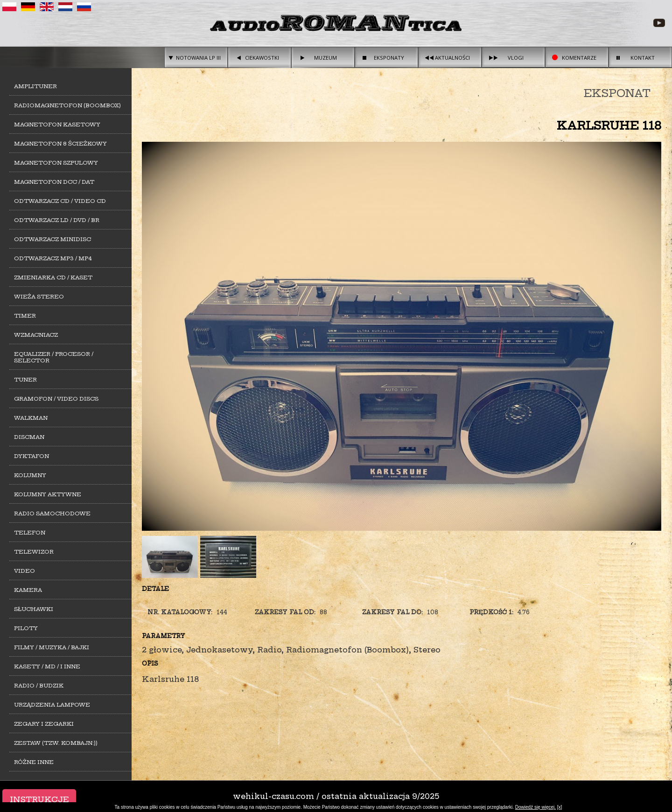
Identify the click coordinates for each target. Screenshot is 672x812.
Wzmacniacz (36, 335)
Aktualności (452, 58)
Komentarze (579, 58)
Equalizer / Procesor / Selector (54, 357)
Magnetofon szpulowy (56, 163)
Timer (25, 316)
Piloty (26, 628)
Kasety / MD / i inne (47, 666)
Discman (29, 437)
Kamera (28, 590)
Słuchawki (34, 609)
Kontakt (643, 58)
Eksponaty (389, 58)
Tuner (25, 380)
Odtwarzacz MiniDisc (52, 239)
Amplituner (35, 86)
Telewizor (34, 552)
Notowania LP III (198, 58)
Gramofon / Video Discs (56, 399)
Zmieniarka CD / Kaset (53, 278)
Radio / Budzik (39, 686)
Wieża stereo (39, 297)
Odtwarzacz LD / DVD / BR (57, 220)
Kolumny (30, 475)
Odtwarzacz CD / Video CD (60, 201)
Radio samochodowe (52, 514)
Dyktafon (31, 456)
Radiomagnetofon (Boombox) (67, 105)
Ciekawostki (262, 58)
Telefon (30, 533)
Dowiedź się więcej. (535, 807)
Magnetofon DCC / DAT (54, 182)
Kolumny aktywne (48, 494)
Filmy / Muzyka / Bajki (52, 647)
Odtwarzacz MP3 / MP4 (53, 258)
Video (24, 571)
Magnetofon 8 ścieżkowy (60, 144)
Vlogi (516, 58)
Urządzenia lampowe (52, 705)
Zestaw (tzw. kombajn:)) (56, 743)
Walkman (31, 418)
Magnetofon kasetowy (57, 125)
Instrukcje (39, 799)
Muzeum (325, 58)
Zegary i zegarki (44, 724)
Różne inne (34, 762)
